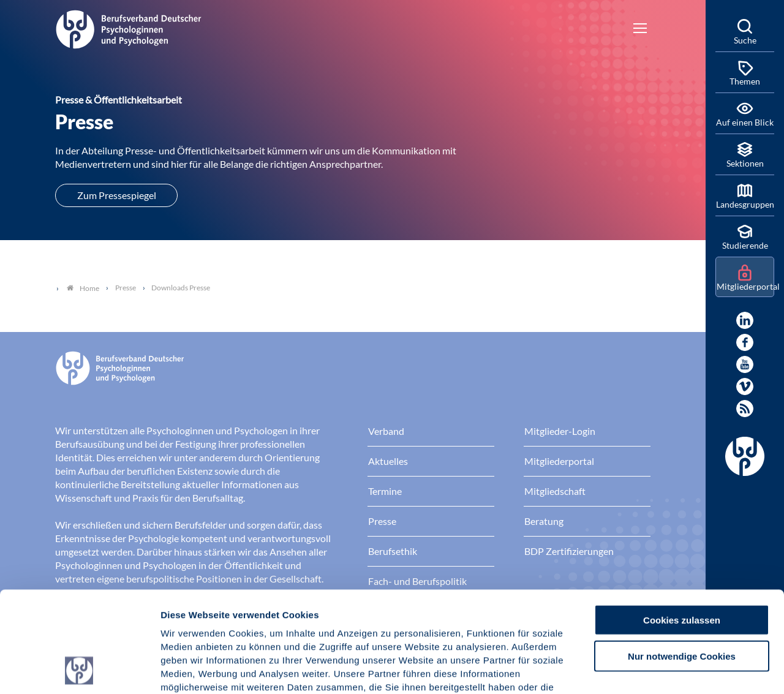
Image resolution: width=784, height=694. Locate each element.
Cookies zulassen (682, 525)
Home (83, 288)
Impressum (187, 620)
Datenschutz (251, 620)
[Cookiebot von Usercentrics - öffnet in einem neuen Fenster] (79, 670)
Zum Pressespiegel (117, 195)
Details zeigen (652, 670)
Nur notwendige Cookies (682, 561)
